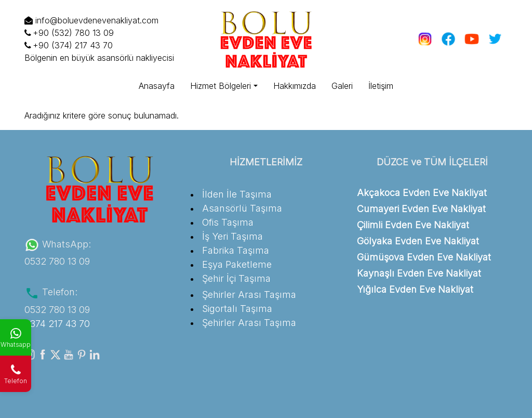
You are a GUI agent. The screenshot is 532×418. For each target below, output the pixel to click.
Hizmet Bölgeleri (221, 86)
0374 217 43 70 (57, 324)
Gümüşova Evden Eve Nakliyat (424, 257)
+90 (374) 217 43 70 (69, 45)
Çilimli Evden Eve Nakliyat (413, 225)
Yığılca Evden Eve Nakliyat (415, 289)
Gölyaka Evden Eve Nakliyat (418, 241)
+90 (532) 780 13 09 (69, 33)
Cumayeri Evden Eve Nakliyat (421, 209)
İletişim (381, 86)
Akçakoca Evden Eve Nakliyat (422, 193)
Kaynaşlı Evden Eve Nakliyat (419, 273)
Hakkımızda (295, 86)
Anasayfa (157, 86)
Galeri (342, 86)
